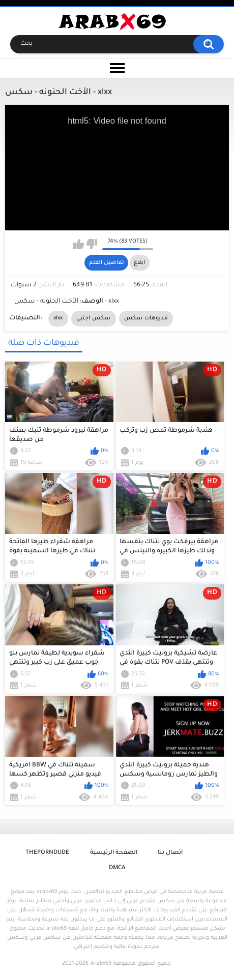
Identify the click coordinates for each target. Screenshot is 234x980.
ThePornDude (47, 853)
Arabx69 (101, 964)
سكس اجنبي (94, 318)
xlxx (58, 318)
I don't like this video (92, 244)
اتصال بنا (170, 853)
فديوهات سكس (146, 318)
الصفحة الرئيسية (114, 853)
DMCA (117, 868)
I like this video (79, 244)
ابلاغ (139, 263)
